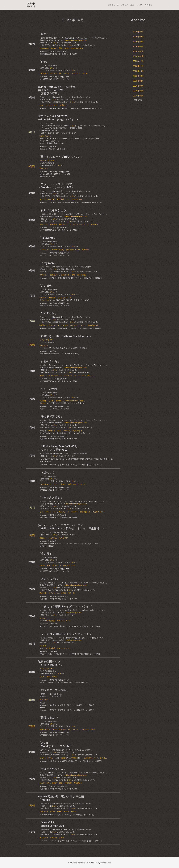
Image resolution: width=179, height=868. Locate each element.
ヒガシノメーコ (53, 325)
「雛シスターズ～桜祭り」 (55, 690)
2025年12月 (138, 61)
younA (73, 812)
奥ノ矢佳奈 (44, 838)
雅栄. (59, 431)
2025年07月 (138, 86)
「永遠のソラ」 (48, 473)
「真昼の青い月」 (49, 361)
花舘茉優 (61, 199)
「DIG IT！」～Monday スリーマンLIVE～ (56, 744)
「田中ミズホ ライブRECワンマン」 (61, 157)
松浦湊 (63, 593)
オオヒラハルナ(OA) (47, 199)
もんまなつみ (63, 298)
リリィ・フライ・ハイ (48, 512)
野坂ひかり (44, 812)
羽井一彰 (72, 593)
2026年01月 (138, 56)
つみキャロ (85, 729)
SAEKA (42, 325)
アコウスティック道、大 (79, 224)
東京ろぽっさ (85, 512)
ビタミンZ (68, 376)
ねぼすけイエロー (73, 250)
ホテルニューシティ (78, 325)
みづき (83, 484)
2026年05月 (138, 37)
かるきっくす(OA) (46, 758)
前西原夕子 (55, 275)
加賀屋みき (65, 275)
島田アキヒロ (73, 484)
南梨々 (42, 376)
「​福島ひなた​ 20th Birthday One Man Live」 (65, 336)
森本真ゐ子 (63, 224)
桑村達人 (103, 758)
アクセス (125, 5)
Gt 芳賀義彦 (51, 621)
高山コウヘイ (64, 73)
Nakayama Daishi (71, 401)
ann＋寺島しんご (88, 376)
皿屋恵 (55, 783)
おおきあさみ (77, 199)
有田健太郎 (78, 783)
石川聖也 (43, 401)
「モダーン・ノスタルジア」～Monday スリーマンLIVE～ (56, 186)
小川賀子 (75, 512)
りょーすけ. (46, 300)
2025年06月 (138, 91)
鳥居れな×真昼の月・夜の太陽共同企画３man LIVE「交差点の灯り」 (57, 90)
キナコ (77, 376)
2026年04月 (138, 42)
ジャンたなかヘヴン (55, 376)
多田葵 (62, 838)
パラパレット (73, 729)
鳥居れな (63, 105)
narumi (42, 565)
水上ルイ (54, 73)
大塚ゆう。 (44, 275)
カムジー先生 (45, 783)
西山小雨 (43, 593)
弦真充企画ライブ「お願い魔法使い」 (51, 663)
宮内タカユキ (45, 136)
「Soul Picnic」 (48, 313)
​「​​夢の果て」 (46, 554)
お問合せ (148, 5)
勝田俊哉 (52, 298)
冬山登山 (94, 224)
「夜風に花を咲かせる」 (53, 210)
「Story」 (44, 62)
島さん (63, 484)
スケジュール (114, 5)
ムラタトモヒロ (51, 105)
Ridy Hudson (44, 48)
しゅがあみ (53, 538)
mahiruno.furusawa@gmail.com (75, 40)
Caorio (54, 729)
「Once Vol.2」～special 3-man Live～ (52, 824)
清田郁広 (59, 401)
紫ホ (49, 565)
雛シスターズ (45, 699)
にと (68, 199)
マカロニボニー (99, 512)
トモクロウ (44, 224)
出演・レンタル (136, 5)
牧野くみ (52, 431)
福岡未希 (85, 250)
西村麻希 (54, 224)
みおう (42, 677)
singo (43, 403)
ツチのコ (43, 618)
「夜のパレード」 (49, 34)
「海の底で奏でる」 (51, 416)
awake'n (67, 431)
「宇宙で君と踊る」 (51, 498)
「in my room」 (48, 263)
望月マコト (57, 565)
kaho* (66, 812)
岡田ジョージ (64, 512)
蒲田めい (43, 538)
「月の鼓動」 (46, 286)
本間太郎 (75, 758)
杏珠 (60, 48)
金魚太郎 (62, 729)
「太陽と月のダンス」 (52, 769)
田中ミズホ (44, 168)
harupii (54, 48)
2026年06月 (138, 32)
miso (41, 105)
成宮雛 (85, 73)
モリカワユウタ (69, 565)
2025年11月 (138, 66)
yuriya (52, 812)
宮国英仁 (64, 758)
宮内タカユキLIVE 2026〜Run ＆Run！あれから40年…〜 (58, 118)
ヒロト (56, 484)
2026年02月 (138, 51)
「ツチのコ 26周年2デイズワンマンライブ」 (66, 607)
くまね (51, 401)
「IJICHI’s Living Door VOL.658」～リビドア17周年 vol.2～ (58, 448)
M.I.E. (93, 729)
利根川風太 (44, 73)
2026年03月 (138, 46)
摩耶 (73, 275)
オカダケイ (76, 73)
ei (71, 298)
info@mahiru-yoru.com (74, 613)
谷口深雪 (68, 783)
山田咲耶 (54, 838)
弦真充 (55, 677)
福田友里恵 (81, 275)
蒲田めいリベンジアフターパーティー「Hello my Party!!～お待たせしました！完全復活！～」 (73, 527)
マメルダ (64, 325)
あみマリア (63, 538)
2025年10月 (138, 71)
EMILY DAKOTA (77, 48)
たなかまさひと (45, 484)
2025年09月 (138, 76)
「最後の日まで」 (49, 718)
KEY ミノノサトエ (64, 621)
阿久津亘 (43, 298)
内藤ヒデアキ (45, 729)
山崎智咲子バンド (91, 758)
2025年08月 (138, 81)
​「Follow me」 (47, 238)
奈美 (61, 783)
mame (67, 48)
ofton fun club (93, 325)
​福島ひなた (44, 346)
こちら (55, 43)
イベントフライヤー (47, 160)
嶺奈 (82, 401)
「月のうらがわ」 (49, 579)
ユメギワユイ (45, 250)
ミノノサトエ (54, 593)
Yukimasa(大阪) (58, 250)
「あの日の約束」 (49, 389)
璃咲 (49, 677)
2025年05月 (138, 96)
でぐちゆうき (77, 431)
